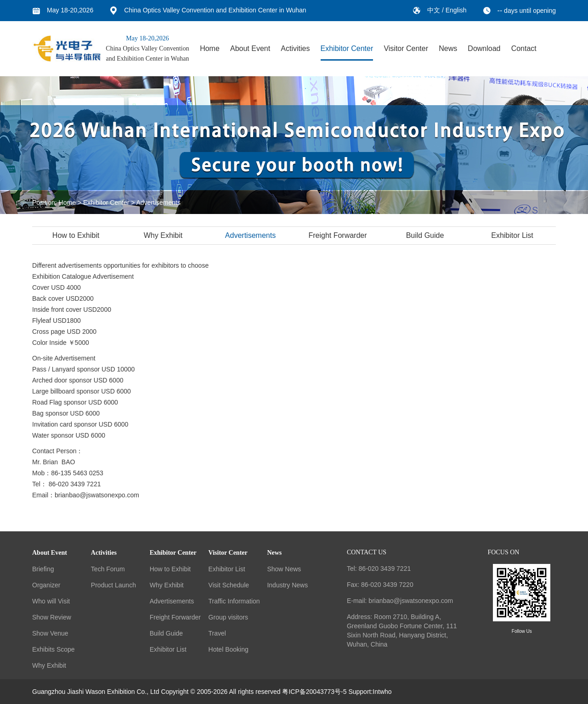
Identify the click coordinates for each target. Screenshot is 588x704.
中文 (435, 10)
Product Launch (113, 585)
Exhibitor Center (347, 48)
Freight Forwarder (338, 235)
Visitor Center (406, 48)
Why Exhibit (164, 235)
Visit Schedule (229, 585)
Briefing (43, 569)
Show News (284, 569)
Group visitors (228, 617)
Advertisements (158, 203)
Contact (524, 48)
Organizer (46, 585)
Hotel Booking (229, 649)
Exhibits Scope (54, 649)
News (448, 48)
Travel (217, 633)
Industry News (287, 585)
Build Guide (426, 235)
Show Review (52, 617)
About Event (250, 48)
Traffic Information (234, 601)
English (456, 10)
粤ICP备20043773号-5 (314, 692)
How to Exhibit (77, 235)
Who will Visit (51, 601)
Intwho (382, 692)
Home (210, 48)
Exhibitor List (513, 235)
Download (484, 48)
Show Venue (50, 633)
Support (359, 692)
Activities (295, 48)
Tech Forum (108, 569)
